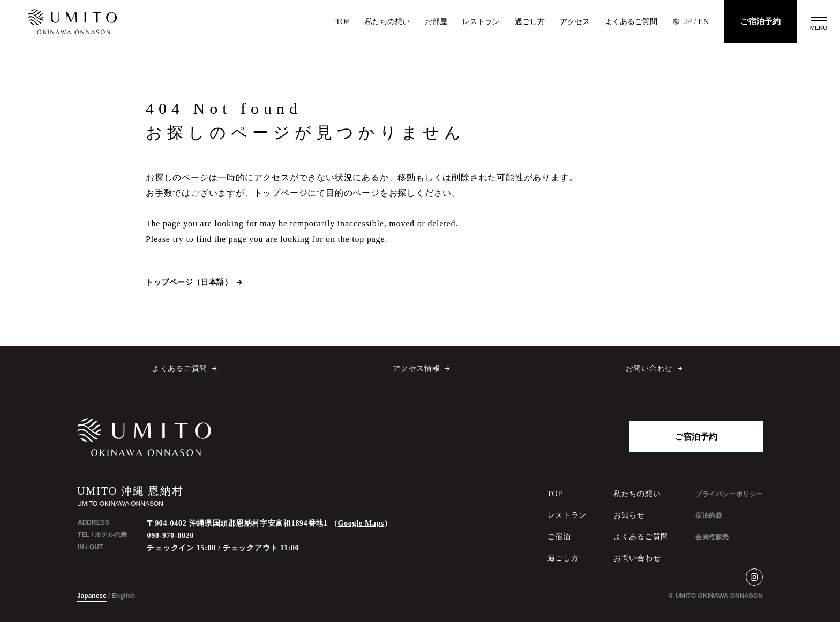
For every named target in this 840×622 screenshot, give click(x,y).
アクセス (575, 22)
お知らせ (629, 515)
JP (688, 21)
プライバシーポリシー (729, 494)
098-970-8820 (170, 536)
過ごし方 (530, 22)
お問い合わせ (649, 369)
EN (704, 21)
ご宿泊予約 (760, 21)
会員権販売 (712, 537)
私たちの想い (387, 22)
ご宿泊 (559, 537)
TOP (343, 22)
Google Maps (361, 523)
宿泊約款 (709, 515)
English (123, 596)
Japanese (92, 596)
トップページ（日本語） (189, 282)
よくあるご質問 (631, 22)
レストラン (481, 22)
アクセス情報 (416, 369)
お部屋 (436, 22)
